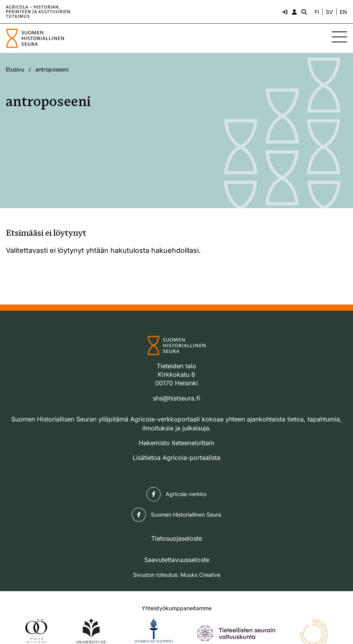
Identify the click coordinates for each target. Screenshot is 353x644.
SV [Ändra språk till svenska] (329, 12)
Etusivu (15, 69)
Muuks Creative (200, 575)
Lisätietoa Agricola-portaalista (176, 458)
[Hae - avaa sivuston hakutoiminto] (303, 12)
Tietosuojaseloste (177, 538)
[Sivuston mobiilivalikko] (339, 37)
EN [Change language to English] (343, 12)
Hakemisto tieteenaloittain (176, 443)
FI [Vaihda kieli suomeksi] (317, 12)
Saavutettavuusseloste (177, 560)
